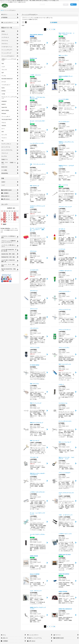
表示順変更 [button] (54, 22)
